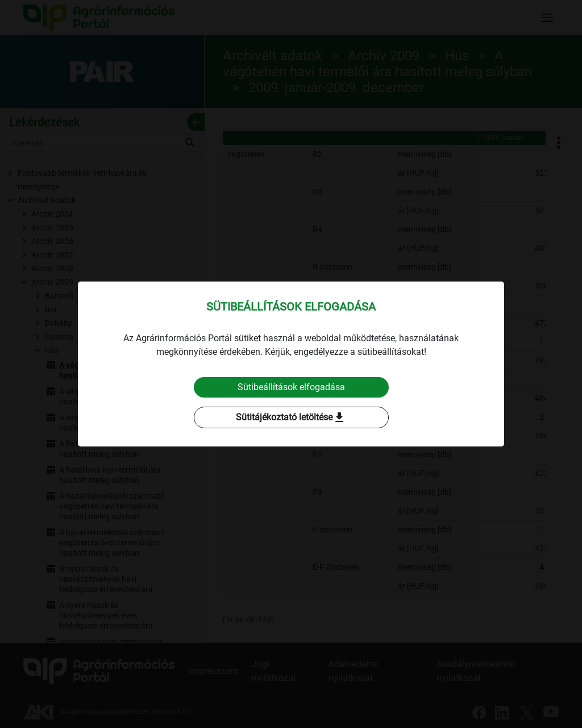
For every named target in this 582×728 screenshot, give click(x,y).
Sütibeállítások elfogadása (291, 387)
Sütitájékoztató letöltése (291, 417)
